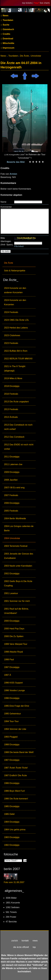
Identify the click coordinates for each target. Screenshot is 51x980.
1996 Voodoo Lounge (14, 690)
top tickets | (28, 3)
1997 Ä (8, 675)
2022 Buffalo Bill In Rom (16, 351)
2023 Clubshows (12, 335)
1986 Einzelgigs (12, 783)
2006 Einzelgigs (12, 503)
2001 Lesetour (11, 593)
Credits (6, 34)
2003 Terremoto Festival (16, 546)
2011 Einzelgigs (12, 457)
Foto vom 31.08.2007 (14, 882)
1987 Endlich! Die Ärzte (15, 775)
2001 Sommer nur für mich (17, 601)
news (35, 941)
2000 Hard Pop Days (14, 629)
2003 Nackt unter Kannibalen (18, 566)
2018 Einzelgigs (12, 386)
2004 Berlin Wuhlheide (15, 518)
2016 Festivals (11, 394)
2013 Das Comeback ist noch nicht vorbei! (18, 427)
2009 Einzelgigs (12, 472)
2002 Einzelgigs (12, 574)
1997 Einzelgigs (12, 667)
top (34, 947)
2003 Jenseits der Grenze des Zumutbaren (19, 556)
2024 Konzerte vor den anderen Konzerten (15, 290)
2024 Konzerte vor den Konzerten (15, 302)
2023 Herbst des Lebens (16, 328)
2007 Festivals (11, 495)
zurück (15, 941)
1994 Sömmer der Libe (15, 729)
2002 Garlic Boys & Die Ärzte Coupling (18, 583)
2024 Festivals (11, 312)
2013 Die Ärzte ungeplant (16, 402)
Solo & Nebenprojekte (15, 271)
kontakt (25, 941)
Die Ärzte (9, 263)
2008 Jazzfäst (11, 480)
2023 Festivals (11, 343)
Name (3, 202)
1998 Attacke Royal (13, 652)
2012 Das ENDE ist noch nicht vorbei (19, 447)
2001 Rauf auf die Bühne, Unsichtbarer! (16, 611)
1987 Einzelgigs (12, 760)
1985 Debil (9, 814)
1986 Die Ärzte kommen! (16, 799)
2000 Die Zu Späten (14, 636)
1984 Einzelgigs (12, 822)
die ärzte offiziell (21, 947)
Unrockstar (36, 56)
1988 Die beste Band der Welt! (19, 752)
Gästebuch (8, 29)
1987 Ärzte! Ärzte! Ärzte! (16, 768)
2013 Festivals (11, 409)
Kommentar (6, 207)
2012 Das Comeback (14, 437)
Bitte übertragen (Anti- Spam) (7, 241)
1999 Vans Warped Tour (16, 644)
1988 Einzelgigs (12, 745)
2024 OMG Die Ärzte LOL (17, 320)
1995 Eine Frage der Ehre (17, 706)
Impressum (8, 48)
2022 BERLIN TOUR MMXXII (18, 359)
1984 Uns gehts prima (15, 830)
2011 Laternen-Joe (13, 464)
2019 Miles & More (13, 378)
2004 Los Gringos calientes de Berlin (19, 528)
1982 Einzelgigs (12, 845)
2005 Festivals (11, 511)
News (5, 16)
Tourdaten (8, 20)
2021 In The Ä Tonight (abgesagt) (15, 369)
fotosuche (11, 854)
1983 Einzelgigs (12, 837)
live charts (45, 3)
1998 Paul (9, 660)
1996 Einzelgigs (12, 698)
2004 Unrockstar (12, 538)
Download (8, 39)
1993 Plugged (11, 737)
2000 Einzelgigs (12, 621)
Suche (6, 25)
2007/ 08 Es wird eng (14, 488)
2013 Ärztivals (11, 417)
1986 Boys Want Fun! (14, 791)
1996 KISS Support (13, 683)
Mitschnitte (8, 43)
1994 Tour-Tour (11, 721)
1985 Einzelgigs (12, 806)
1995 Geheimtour (13, 714)
